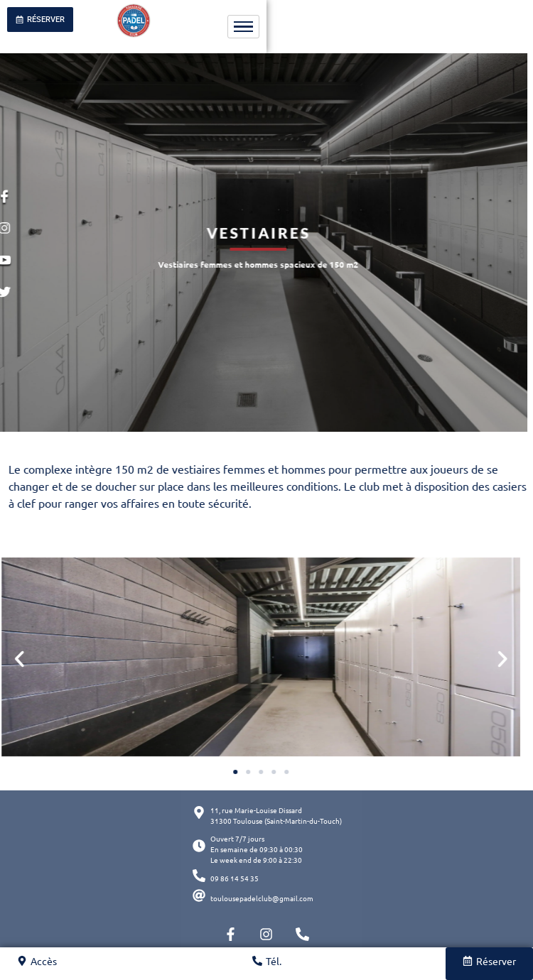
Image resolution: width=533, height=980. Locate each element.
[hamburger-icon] (243, 27)
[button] (468, 659)
